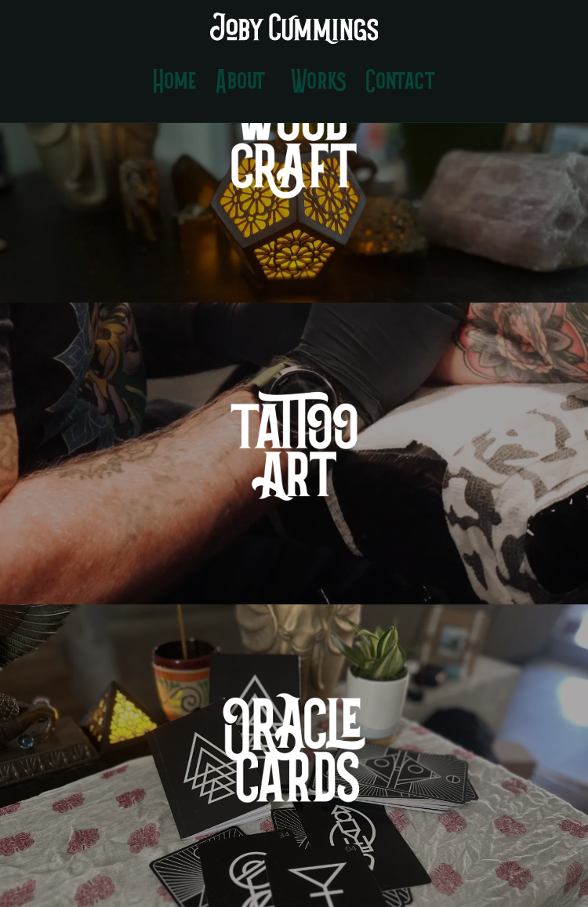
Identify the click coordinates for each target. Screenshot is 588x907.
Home (175, 83)
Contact (401, 83)
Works (319, 83)
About (241, 83)
